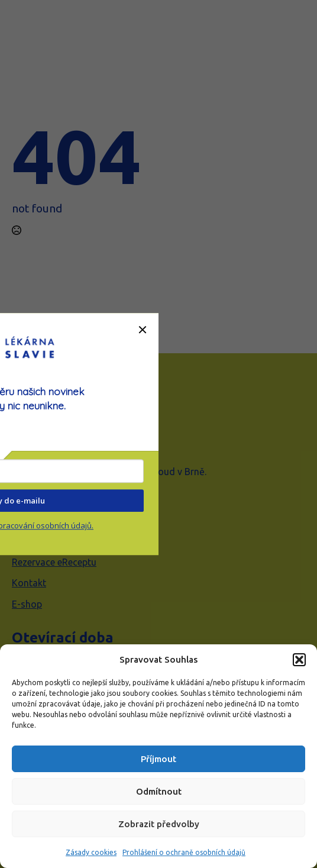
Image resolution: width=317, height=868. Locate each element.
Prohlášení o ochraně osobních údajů (184, 852)
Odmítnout (159, 791)
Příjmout (158, 759)
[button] (299, 660)
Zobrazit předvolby (159, 824)
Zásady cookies (91, 852)
